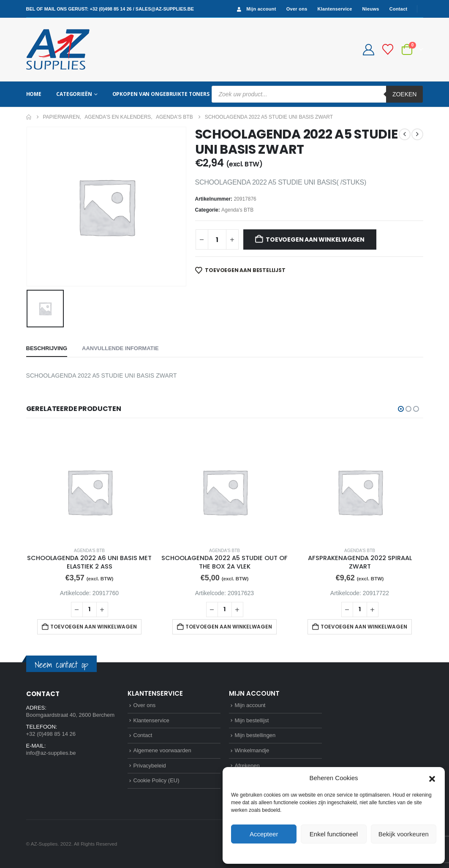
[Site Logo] (58, 49)
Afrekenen (247, 766)
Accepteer (264, 834)
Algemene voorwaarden (162, 750)
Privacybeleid (349, 853)
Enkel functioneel (334, 834)
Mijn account (256, 9)
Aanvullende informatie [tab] (120, 348)
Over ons (297, 9)
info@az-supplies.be (51, 753)
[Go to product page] (90, 484)
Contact (399, 9)
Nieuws (371, 9)
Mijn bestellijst (252, 720)
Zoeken (405, 94)
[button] (432, 778)
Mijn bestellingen (255, 735)
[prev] (405, 134)
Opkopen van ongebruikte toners (161, 94)
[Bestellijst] (388, 49)
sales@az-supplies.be (165, 9)
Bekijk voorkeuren (404, 834)
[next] (417, 134)
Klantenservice (335, 9)
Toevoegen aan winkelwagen (315, 239)
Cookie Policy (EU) (156, 780)
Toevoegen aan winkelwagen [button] (94, 627)
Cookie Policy (314, 853)
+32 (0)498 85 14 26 (110, 9)
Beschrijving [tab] (47, 348)
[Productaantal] (217, 239)
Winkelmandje (252, 750)
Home (34, 94)
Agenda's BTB (237, 210)
